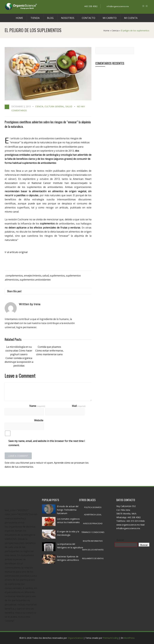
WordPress (129, 638)
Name (37, 406)
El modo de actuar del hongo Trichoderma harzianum (68, 510)
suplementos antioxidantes (35, 280)
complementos (14, 276)
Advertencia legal (93, 515)
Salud (69, 106)
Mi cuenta (131, 18)
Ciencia (115, 31)
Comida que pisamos (49, 347)
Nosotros (68, 18)
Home (19, 18)
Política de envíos (93, 507)
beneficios (38, 232)
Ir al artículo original (16, 252)
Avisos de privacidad (93, 524)
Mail (79, 406)
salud (45, 276)
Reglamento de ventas (93, 558)
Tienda (35, 18)
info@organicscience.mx (118, 6)
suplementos (57, 276)
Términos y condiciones (93, 532)
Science (75, 638)
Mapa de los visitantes (93, 550)
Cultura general (54, 106)
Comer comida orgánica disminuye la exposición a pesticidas (19, 362)
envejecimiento (32, 276)
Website (39, 420)
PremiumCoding (111, 638)
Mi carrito (110, 18)
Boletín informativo (93, 541)
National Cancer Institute (47, 183)
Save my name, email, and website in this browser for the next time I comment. (47, 443)
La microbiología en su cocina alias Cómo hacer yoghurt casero (19, 351)
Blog (50, 18)
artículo (64, 208)
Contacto (89, 18)
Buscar (120, 540)
